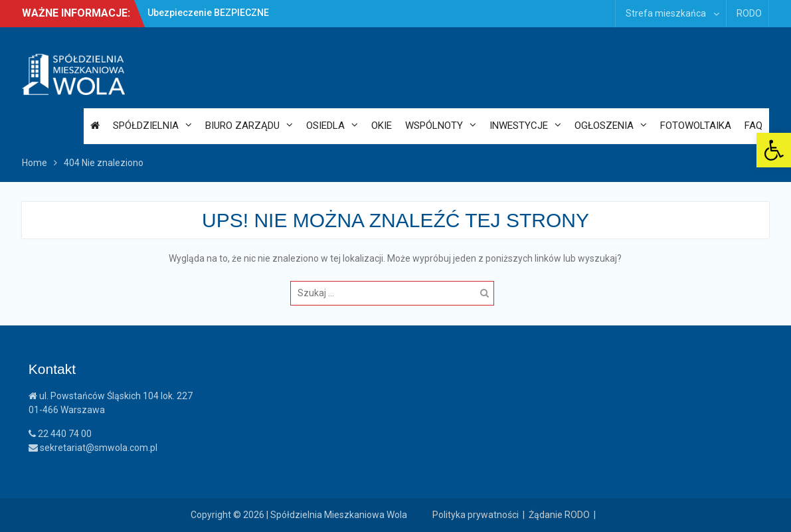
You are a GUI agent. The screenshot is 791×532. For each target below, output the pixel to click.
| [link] (597, 515)
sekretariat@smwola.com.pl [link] (93, 448)
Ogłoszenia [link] (604, 126)
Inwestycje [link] (519, 126)
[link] (774, 150)
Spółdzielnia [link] (146, 126)
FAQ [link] (753, 126)
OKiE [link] (382, 126)
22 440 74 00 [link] (60, 434)
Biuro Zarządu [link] (242, 126)
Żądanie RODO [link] (559, 515)
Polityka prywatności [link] (476, 515)
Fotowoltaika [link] (696, 126)
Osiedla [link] (325, 126)
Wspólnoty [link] (434, 126)
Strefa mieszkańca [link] (666, 13)
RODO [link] (749, 13)
